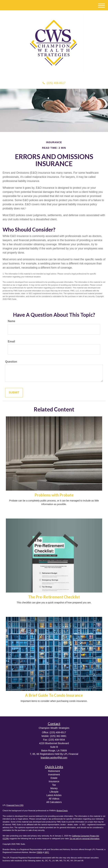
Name (12, 321)
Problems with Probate (54, 495)
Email (11, 341)
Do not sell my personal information (85, 839)
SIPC (47, 852)
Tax (54, 785)
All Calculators (54, 802)
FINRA (39, 852)
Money (54, 788)
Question (11, 362)
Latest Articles (54, 795)
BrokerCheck (62, 811)
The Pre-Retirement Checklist (54, 597)
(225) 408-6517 (54, 83)
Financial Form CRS (15, 805)
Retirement (54, 771)
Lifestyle (54, 792)
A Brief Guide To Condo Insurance (54, 695)
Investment (54, 775)
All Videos (54, 799)
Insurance (54, 781)
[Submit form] (14, 393)
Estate (54, 778)
